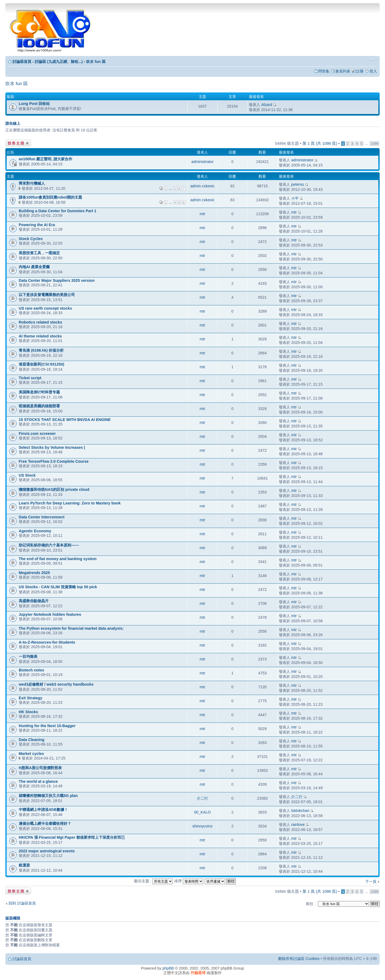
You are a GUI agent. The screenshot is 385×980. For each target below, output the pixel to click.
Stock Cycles (31, 239)
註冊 (360, 71)
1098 (374, 144)
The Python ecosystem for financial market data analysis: (71, 628)
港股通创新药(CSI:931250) (41, 364)
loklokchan (300, 811)
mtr (203, 214)
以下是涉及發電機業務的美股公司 (47, 295)
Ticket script (30, 378)
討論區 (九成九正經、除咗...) (59, 62)
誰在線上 (13, 123)
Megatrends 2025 (34, 573)
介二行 (202, 798)
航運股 (24, 865)
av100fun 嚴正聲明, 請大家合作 (45, 159)
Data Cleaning (32, 740)
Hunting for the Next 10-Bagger (47, 726)
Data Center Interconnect (42, 517)
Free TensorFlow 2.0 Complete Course (54, 461)
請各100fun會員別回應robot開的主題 (50, 197)
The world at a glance (38, 781)
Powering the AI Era (37, 225)
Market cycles (31, 754)
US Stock (27, 475)
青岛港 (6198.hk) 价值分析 (41, 350)
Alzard (267, 105)
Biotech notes (31, 670)
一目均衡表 (28, 656)
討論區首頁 (22, 62)
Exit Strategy (30, 698)
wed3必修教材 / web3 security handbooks (56, 684)
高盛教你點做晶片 (34, 601)
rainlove (298, 825)
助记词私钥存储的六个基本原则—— (49, 545)
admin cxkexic (202, 186)
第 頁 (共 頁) (320, 143)
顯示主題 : (153, 881)
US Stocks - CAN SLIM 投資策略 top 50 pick (58, 587)
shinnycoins (202, 826)
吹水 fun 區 (96, 62)
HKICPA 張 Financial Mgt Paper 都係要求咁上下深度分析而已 (72, 837)
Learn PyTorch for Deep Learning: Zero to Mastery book (70, 503)
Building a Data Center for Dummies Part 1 (57, 211)
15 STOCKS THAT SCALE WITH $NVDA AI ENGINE (65, 420)
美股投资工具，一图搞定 (39, 253)
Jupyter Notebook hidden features (50, 614)
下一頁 (371, 882)
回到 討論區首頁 (22, 903)
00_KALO (202, 812)
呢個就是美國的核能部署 (39, 406)
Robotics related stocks (40, 322)
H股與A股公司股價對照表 (40, 768)
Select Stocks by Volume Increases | (52, 447)
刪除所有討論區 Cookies (299, 959)
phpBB (168, 968)
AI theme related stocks (40, 336)
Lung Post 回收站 (34, 104)
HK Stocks (28, 712)
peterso (298, 184)
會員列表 (343, 71)
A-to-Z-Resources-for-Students (47, 642)
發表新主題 (18, 143)
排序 (189, 881)
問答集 (324, 71)
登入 (373, 71)
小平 (295, 198)
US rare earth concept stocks (45, 308)
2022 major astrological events (47, 851)
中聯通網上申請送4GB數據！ (43, 810)
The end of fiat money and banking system (58, 559)
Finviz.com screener (37, 434)
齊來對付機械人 (32, 183)
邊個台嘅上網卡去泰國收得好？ (45, 823)
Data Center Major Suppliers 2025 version (57, 280)
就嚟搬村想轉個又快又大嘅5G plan (48, 796)
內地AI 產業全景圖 (34, 267)
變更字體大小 (373, 60)
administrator (203, 162)
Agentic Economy (35, 531)
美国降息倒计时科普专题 (39, 392)
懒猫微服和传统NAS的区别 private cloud (54, 489)
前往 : (311, 904)
